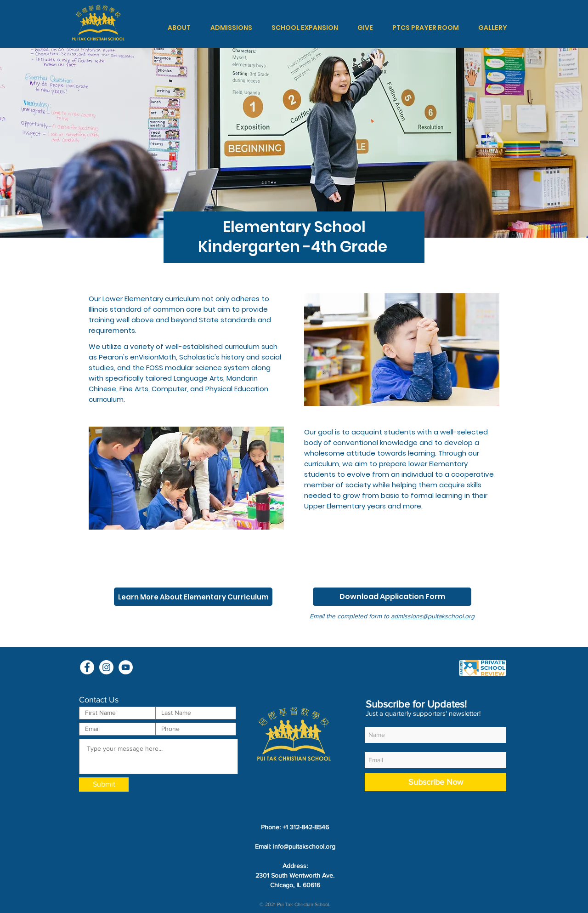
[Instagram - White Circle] (106, 667)
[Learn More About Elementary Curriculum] (193, 597)
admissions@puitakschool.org (433, 616)
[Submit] (104, 785)
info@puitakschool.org (304, 846)
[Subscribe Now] (435, 782)
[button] (179, 28)
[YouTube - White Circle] (126, 667)
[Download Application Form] (392, 597)
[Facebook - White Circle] (87, 667)
